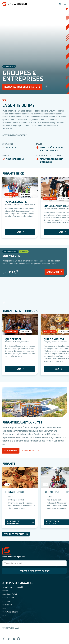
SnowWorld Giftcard (10, 612)
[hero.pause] (47, 87)
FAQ (4, 608)
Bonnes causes (8, 598)
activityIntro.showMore (16, 135)
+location (32, 204)
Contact (5, 591)
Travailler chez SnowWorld (13, 587)
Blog (4, 615)
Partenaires (7, 601)
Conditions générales (10, 594)
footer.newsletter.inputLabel (14, 557)
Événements (7, 605)
